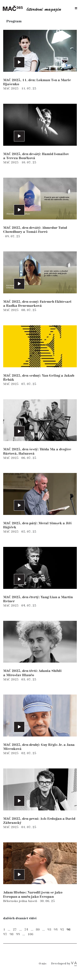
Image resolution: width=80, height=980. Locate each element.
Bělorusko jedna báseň (21, 901)
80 (38, 930)
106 (30, 934)
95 (62, 930)
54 (26, 930)
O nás (43, 964)
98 (12, 934)
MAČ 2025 (11, 89)
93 (49, 930)
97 (5, 934)
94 (56, 930)
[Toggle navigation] (76, 8)
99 (18, 934)
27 (15, 930)
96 (68, 930)
